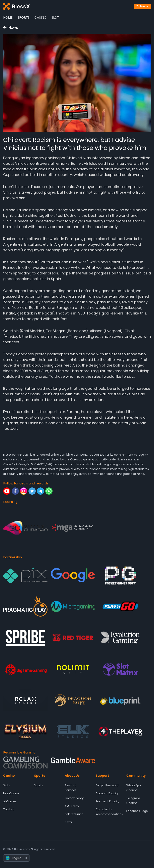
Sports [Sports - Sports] (38, 785)
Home (8, 18)
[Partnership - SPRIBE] (25, 638)
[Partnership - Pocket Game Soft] (120, 575)
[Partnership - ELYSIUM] (25, 731)
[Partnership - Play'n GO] (120, 606)
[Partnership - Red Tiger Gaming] (73, 638)
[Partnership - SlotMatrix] (120, 669)
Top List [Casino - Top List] (9, 809)
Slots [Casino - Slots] (7, 785)
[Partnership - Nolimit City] (73, 669)
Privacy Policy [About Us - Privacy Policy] (74, 798)
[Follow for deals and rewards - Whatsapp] (49, 491)
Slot (55, 18)
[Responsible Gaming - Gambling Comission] (25, 762)
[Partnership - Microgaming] (73, 606)
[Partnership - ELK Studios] (73, 731)
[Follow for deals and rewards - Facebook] (15, 491)
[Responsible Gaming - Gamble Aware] (73, 763)
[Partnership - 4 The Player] (120, 731)
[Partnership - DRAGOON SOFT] (73, 700)
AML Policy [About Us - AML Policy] (72, 806)
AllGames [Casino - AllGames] (10, 801)
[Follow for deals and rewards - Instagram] (24, 491)
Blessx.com (11, 455)
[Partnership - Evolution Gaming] (120, 638)
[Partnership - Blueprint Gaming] (120, 700)
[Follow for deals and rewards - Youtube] (7, 491)
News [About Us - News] (68, 822)
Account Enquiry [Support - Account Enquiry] (107, 793)
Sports (24, 18)
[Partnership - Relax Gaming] (25, 700)
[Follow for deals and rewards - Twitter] (32, 491)
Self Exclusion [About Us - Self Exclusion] (74, 814)
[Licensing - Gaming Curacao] (25, 528)
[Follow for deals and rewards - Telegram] (41, 491)
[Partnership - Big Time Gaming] (25, 669)
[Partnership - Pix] (25, 575)
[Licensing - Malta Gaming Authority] (73, 528)
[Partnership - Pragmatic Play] (25, 606)
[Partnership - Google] (73, 575)
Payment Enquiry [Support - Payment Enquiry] (107, 801)
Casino (41, 18)
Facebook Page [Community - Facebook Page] (137, 811)
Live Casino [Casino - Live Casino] (11, 793)
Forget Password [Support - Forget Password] (107, 785)
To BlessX (142, 6)
